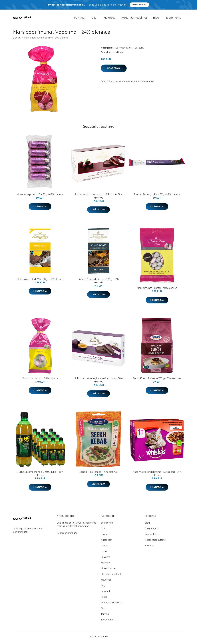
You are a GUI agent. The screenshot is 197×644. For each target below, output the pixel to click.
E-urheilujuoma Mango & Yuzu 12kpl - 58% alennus (40, 476)
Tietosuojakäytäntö (155, 542)
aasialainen (107, 525)
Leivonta (105, 559)
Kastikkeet (107, 542)
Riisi (103, 610)
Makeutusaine (108, 570)
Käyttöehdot (151, 536)
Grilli (103, 531)
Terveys (105, 616)
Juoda (104, 536)
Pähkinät (80, 19)
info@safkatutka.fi (67, 535)
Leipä (104, 553)
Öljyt (94, 19)
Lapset (105, 548)
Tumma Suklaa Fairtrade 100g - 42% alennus (98, 283)
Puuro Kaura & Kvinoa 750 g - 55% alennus (157, 380)
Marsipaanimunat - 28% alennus (40, 380)
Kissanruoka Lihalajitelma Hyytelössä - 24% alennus (157, 476)
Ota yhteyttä (151, 531)
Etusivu (17, 40)
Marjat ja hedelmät (134, 19)
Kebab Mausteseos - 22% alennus (98, 474)
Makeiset (109, 19)
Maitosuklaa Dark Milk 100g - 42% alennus (40, 281)
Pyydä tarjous (139, 5)
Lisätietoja (114, 70)
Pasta (104, 599)
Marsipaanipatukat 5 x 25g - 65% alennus (40, 197)
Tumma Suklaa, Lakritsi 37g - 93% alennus (157, 197)
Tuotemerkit (173, 19)
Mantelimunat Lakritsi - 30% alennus (157, 290)
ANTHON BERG (137, 50)
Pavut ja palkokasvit (112, 605)
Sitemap (149, 548)
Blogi (156, 19)
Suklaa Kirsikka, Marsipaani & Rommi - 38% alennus (99, 198)
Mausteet (106, 582)
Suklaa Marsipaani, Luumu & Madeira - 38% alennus (99, 382)
